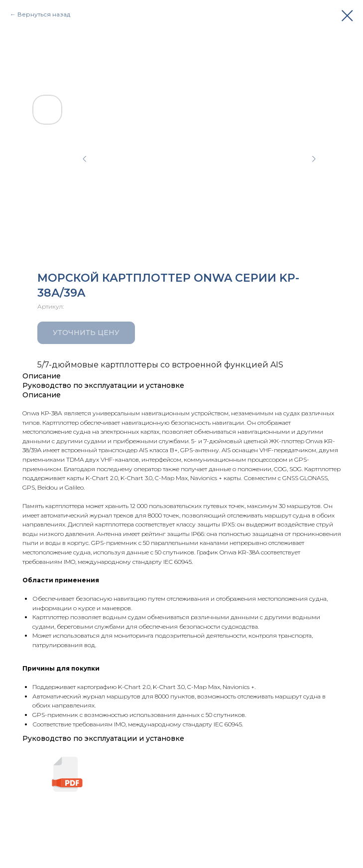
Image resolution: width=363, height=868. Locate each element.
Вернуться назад (44, 14)
